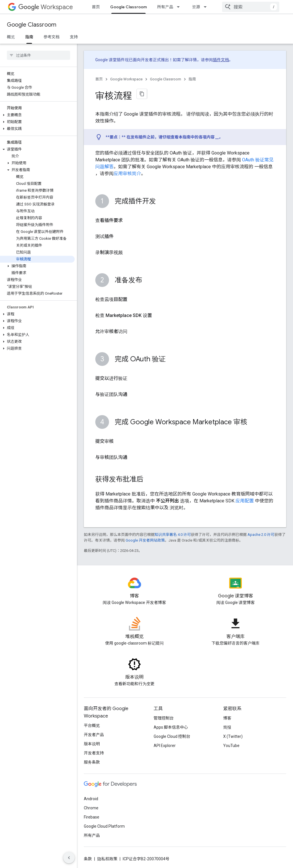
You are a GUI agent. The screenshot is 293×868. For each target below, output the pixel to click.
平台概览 (92, 726)
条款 (88, 859)
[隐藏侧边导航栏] (69, 858)
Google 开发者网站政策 (145, 540)
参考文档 (52, 37)
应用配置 (245, 501)
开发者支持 (94, 753)
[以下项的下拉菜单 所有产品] (180, 7)
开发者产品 (94, 735)
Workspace (46, 7)
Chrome (91, 808)
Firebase (92, 817)
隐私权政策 (107, 859)
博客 (227, 718)
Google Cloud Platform (104, 826)
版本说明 (92, 744)
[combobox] (251, 7)
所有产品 (165, 7)
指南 (192, 79)
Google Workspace (126, 79)
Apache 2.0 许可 (261, 535)
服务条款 (92, 762)
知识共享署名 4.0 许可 (173, 535)
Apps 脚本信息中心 (171, 727)
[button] (37, 115)
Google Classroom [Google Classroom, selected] (128, 7)
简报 (227, 727)
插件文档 (221, 60)
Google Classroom (32, 25)
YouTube (231, 746)
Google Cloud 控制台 (172, 736)
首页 (96, 7)
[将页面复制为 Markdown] (142, 94)
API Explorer (165, 746)
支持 (74, 37)
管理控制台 (164, 718)
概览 (11, 37)
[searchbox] (38, 55)
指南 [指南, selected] (29, 37)
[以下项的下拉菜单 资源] (207, 7)
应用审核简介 (127, 174)
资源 (196, 7)
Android (91, 799)
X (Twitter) (233, 736)
